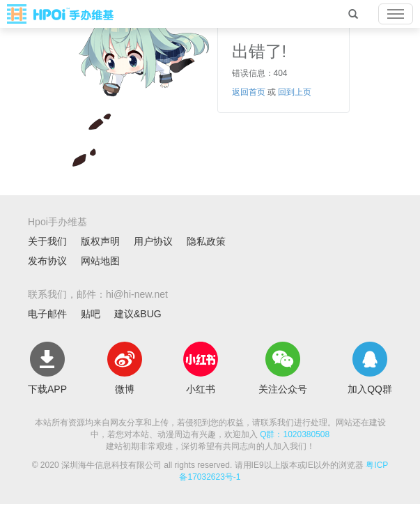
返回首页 (249, 92)
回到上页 (295, 92)
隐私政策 (206, 241)
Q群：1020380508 (295, 434)
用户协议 (153, 241)
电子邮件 (47, 314)
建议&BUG (138, 314)
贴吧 (91, 314)
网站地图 (100, 261)
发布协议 (47, 261)
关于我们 (47, 241)
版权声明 (100, 241)
